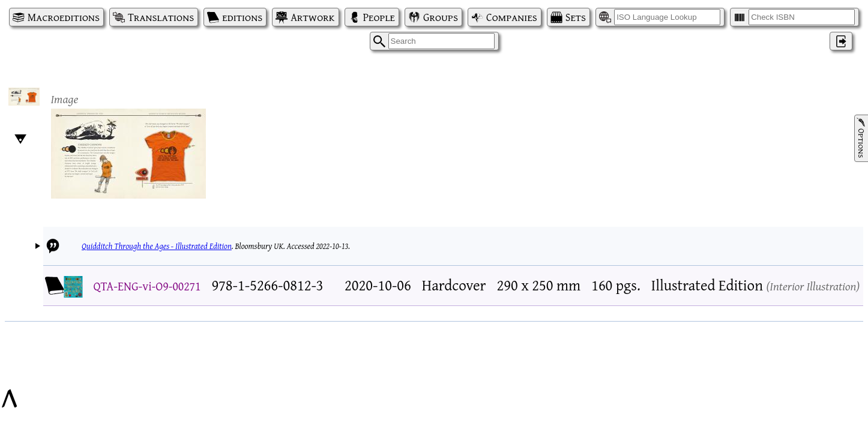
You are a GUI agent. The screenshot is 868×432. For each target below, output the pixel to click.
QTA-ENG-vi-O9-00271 (147, 286)
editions (242, 17)
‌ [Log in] (841, 41)
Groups (441, 17)
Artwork (312, 17)
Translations (161, 17)
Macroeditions (64, 17)
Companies (512, 17)
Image (65, 99)
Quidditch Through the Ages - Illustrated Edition (157, 246)
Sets (576, 17)
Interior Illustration (813, 286)
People (379, 17)
